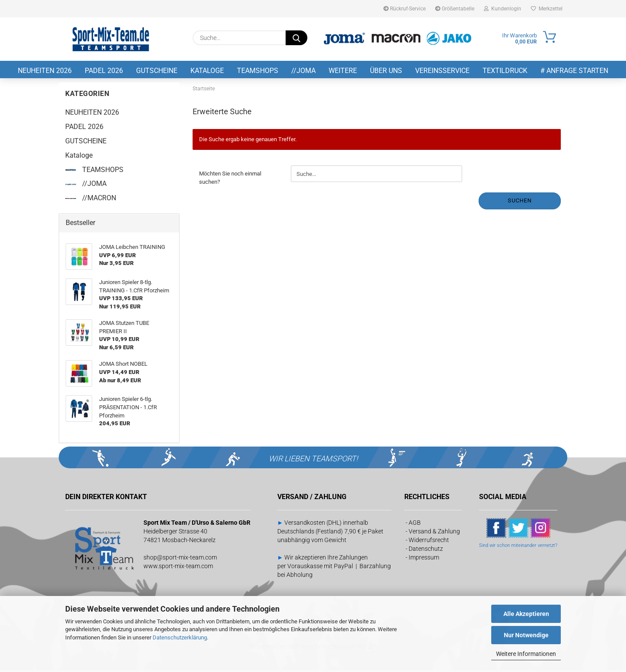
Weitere (343, 71)
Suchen (520, 203)
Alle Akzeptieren (526, 614)
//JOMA (303, 71)
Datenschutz (426, 550)
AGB (415, 524)
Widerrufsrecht (429, 542)
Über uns (386, 71)
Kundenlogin (503, 9)
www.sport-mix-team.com (178, 568)
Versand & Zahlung (434, 533)
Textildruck (505, 71)
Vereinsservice (442, 71)
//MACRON (91, 200)
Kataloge (207, 71)
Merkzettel (547, 9)
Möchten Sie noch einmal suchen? (230, 180)
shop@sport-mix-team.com (180, 559)
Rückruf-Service (405, 9)
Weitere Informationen (526, 654)
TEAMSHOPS (258, 71)
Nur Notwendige (526, 635)
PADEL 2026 (104, 71)
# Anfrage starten (574, 71)
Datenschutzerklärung (180, 637)
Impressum (424, 559)
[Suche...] (296, 38)
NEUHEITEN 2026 (45, 71)
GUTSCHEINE (157, 71)
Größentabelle (455, 9)
